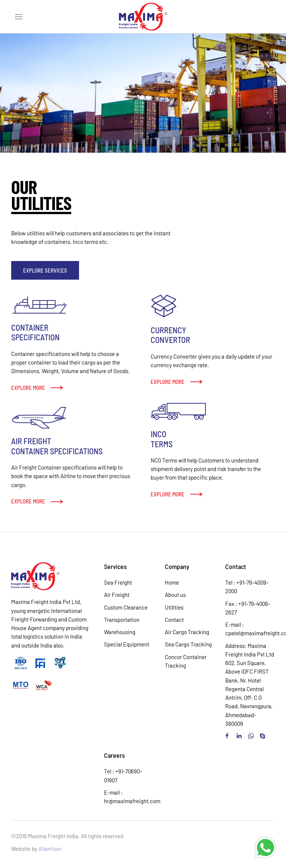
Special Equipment (127, 644)
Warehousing (120, 632)
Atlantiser (50, 849)
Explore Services (45, 270)
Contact (174, 620)
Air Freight (117, 595)
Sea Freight (118, 582)
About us (175, 595)
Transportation (122, 620)
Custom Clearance (126, 607)
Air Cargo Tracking (187, 632)
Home (172, 582)
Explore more (28, 388)
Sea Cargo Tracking (188, 644)
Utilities (174, 607)
